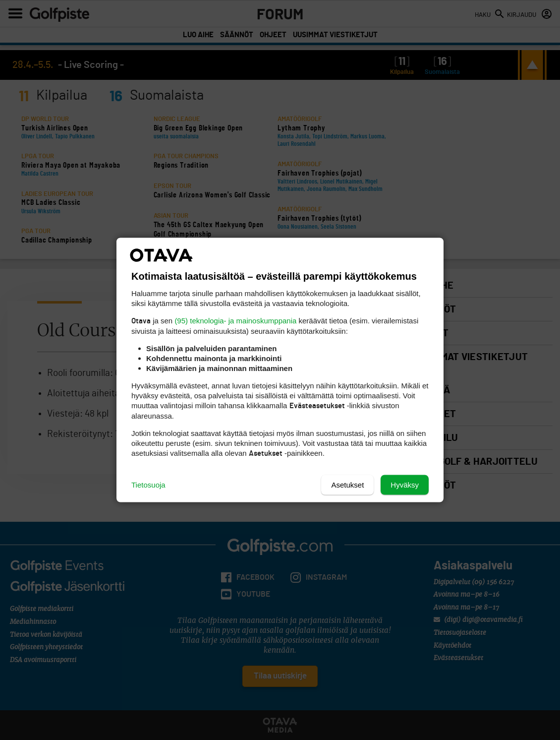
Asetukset (347, 485)
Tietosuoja (148, 485)
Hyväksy (405, 485)
